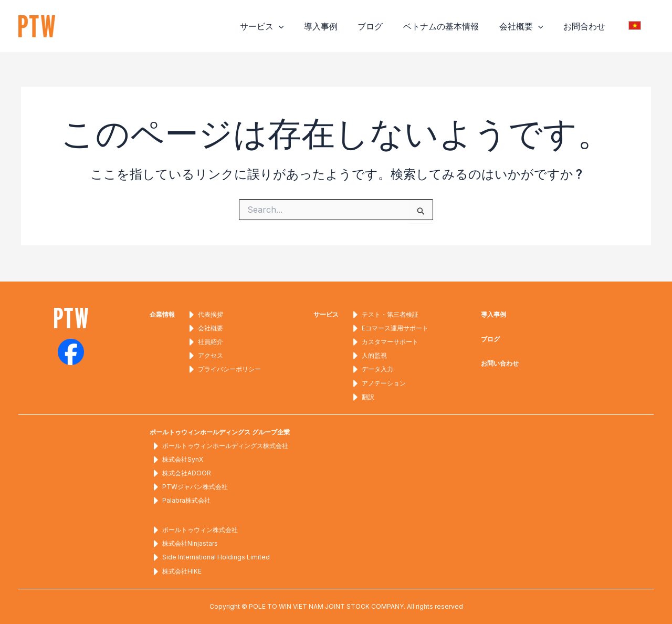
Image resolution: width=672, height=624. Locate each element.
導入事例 (340, 26)
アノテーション (377, 381)
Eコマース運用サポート (389, 326)
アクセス (204, 354)
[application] (301, 26)
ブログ (386, 26)
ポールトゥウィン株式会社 (194, 529)
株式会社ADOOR (180, 472)
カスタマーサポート (384, 340)
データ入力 (371, 368)
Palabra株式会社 (180, 500)
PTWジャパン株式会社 (189, 486)
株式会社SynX (176, 459)
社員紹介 (204, 340)
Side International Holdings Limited (210, 557)
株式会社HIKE (176, 571)
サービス (285, 26)
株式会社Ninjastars (184, 544)
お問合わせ (590, 26)
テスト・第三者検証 (384, 312)
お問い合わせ (500, 361)
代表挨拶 (204, 312)
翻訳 (362, 396)
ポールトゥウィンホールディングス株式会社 (219, 445)
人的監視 (368, 354)
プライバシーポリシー (223, 368)
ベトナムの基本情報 (453, 26)
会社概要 (530, 26)
